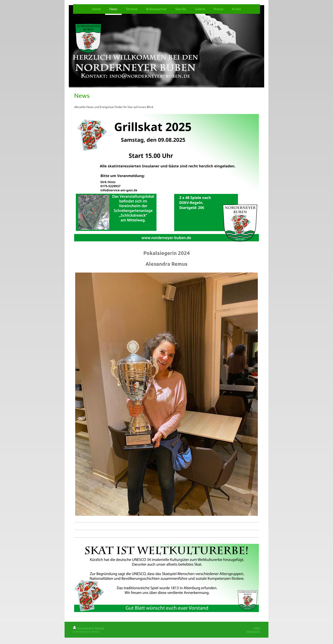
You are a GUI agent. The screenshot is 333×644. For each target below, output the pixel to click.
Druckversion (83, 628)
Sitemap (100, 628)
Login (257, 628)
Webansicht (253, 631)
